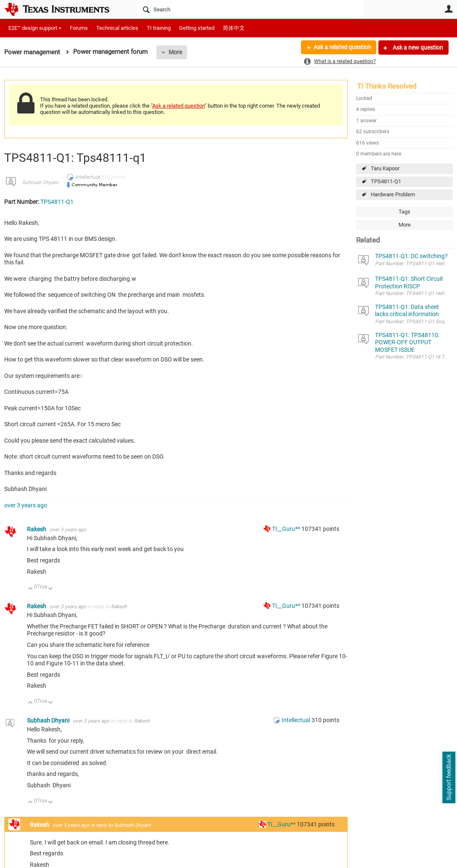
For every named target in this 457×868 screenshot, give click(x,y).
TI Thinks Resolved (387, 86)
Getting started (197, 28)
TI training (159, 28)
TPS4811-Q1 (386, 181)
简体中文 (234, 28)
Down (51, 589)
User (449, 9)
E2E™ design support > (35, 28)
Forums (79, 28)
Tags (404, 212)
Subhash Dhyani (40, 182)
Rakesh (37, 529)
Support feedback (449, 778)
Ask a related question (342, 47)
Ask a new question (417, 47)
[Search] (250, 9)
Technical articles (117, 28)
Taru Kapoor (385, 168)
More (175, 52)
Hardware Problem (393, 194)
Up (30, 589)
